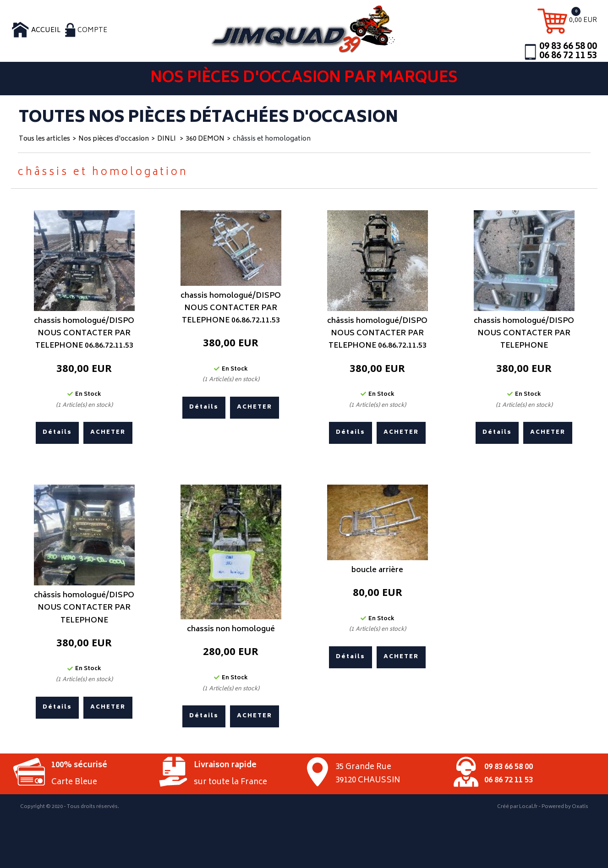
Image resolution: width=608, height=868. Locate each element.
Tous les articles (44, 139)
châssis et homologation (272, 139)
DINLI (167, 139)
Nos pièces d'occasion (114, 139)
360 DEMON (205, 139)
